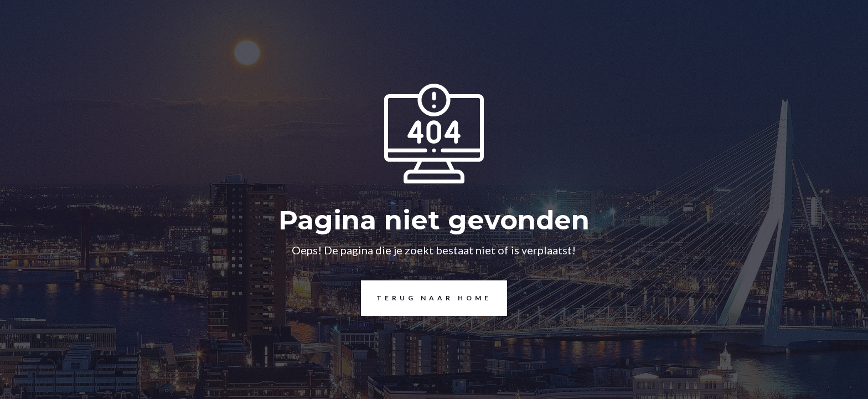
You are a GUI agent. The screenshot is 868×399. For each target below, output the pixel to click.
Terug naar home (426, 298)
